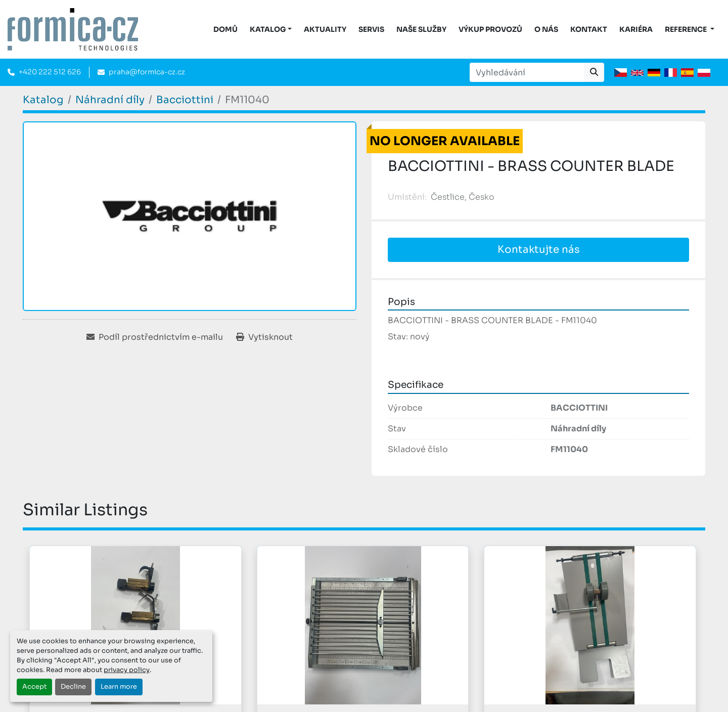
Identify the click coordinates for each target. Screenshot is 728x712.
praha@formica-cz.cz (147, 72)
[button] (271, 30)
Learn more (119, 687)
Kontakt (589, 29)
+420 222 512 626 (50, 72)
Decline (73, 687)
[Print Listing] (264, 337)
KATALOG (268, 29)
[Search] (527, 72)
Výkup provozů (490, 29)
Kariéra (636, 29)
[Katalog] (43, 100)
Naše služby (421, 29)
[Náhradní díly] (110, 100)
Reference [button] (687, 29)
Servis (371, 29)
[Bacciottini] (185, 100)
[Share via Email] (155, 337)
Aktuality (325, 29)
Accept (34, 687)
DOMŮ (225, 29)
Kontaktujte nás (539, 250)
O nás (546, 29)
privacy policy (127, 670)
